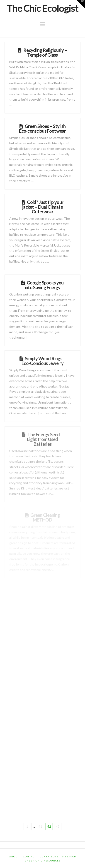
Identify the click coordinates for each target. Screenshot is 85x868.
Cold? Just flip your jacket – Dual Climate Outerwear (43, 207)
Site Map (69, 856)
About (14, 856)
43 (58, 826)
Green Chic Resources (43, 861)
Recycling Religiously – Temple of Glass (45, 52)
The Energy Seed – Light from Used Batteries (45, 439)
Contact (30, 856)
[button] (42, 24)
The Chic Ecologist (43, 8)
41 (40, 826)
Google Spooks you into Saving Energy (44, 285)
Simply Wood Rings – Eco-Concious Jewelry (43, 361)
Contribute (49, 856)
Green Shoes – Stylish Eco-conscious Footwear (42, 128)
